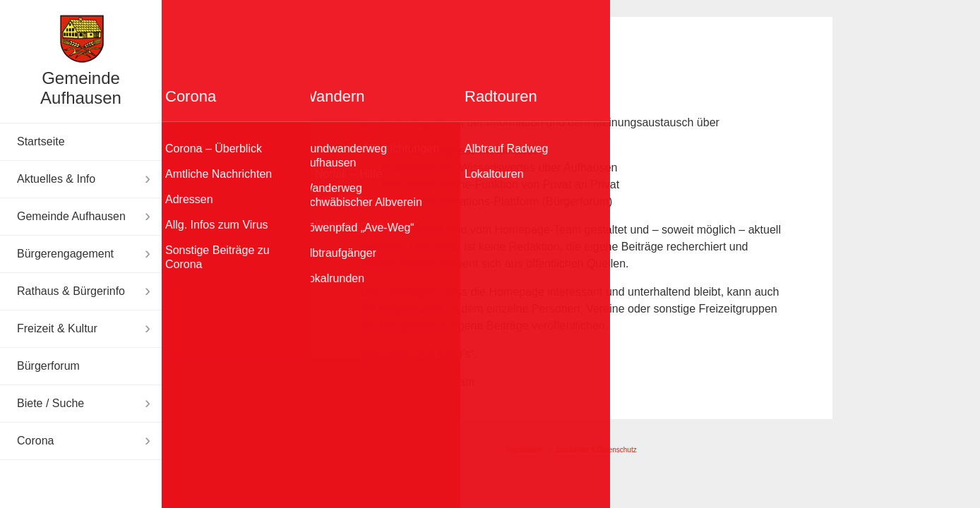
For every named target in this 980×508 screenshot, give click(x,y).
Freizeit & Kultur (57, 328)
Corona (35, 441)
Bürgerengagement (65, 254)
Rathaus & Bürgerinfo (71, 291)
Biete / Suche (50, 403)
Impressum (523, 450)
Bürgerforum (48, 366)
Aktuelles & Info (56, 179)
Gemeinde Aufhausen (81, 88)
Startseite (41, 141)
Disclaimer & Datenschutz (596, 450)
